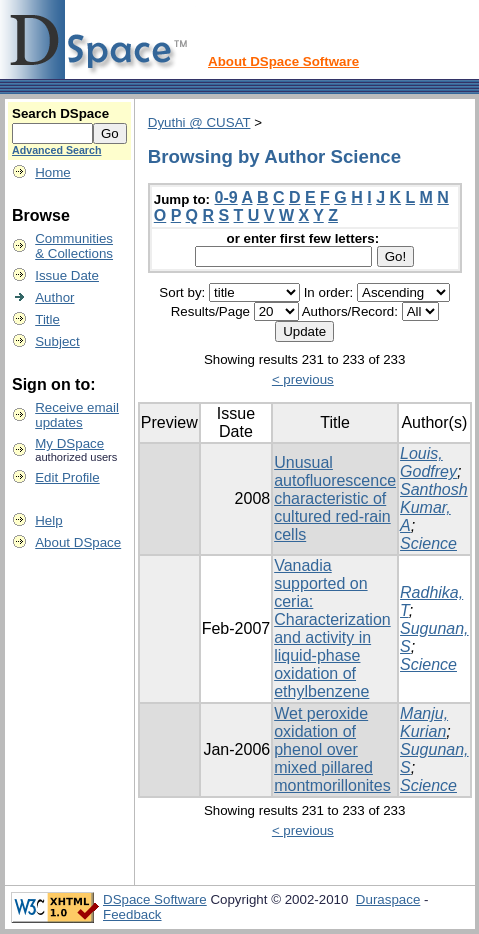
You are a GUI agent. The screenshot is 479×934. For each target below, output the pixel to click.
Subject (57, 341)
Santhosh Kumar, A (434, 507)
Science (428, 543)
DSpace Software (155, 899)
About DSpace (78, 542)
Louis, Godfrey (428, 462)
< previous (303, 379)
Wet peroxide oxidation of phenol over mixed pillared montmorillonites (332, 749)
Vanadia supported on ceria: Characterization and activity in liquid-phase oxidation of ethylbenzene (332, 628)
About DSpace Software (283, 61)
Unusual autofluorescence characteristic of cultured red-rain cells (335, 498)
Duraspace (388, 899)
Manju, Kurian (424, 722)
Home (53, 172)
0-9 (226, 197)
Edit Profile (67, 477)
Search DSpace (60, 113)
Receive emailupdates (77, 415)
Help (48, 520)
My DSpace (69, 443)
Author (54, 297)
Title (47, 319)
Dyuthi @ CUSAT (199, 122)
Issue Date (67, 275)
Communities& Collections (74, 246)
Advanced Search (56, 150)
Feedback (132, 914)
